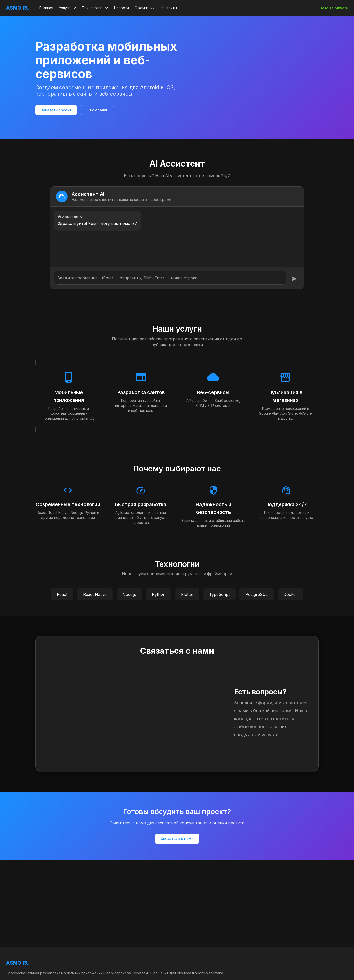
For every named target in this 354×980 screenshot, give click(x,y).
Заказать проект (56, 110)
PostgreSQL (257, 594)
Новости (121, 8)
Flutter (187, 594)
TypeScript (219, 594)
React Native (95, 594)
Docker (290, 594)
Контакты (169, 8)
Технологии (96, 8)
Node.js (129, 594)
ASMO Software (334, 8)
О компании (145, 8)
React (62, 594)
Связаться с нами (177, 839)
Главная (46, 8)
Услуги (68, 8)
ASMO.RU (18, 8)
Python (159, 594)
